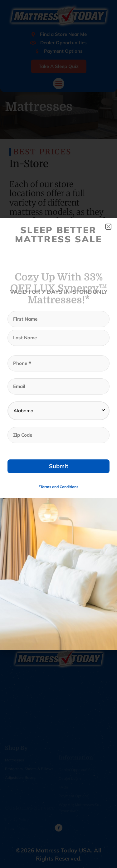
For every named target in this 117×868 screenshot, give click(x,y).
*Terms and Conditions (58, 487)
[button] (108, 227)
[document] (58, 434)
